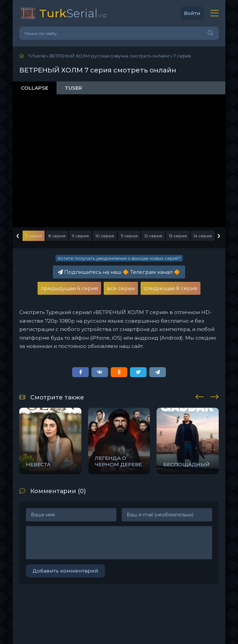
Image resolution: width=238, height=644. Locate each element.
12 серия (153, 236)
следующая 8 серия (171, 288)
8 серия (57, 236)
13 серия (178, 236)
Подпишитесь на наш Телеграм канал (119, 272)
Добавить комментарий (65, 571)
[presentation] (200, 396)
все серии (121, 288)
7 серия (34, 236)
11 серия (129, 236)
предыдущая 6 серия (69, 288)
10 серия (105, 236)
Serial (73, 13)
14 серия (203, 236)
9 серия (80, 236)
